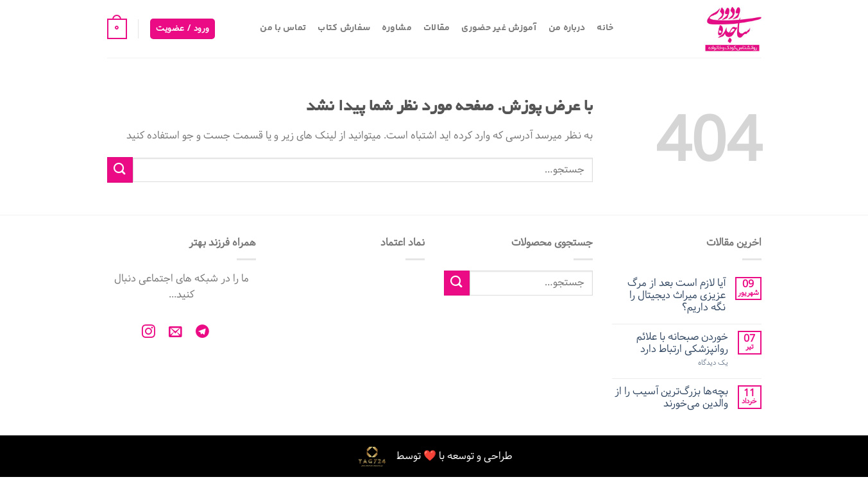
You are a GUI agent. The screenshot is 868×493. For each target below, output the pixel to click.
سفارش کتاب (344, 28)
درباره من (567, 28)
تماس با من (283, 28)
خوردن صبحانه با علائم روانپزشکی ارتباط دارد (682, 343)
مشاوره (397, 28)
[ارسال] (120, 170)
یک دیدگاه (713, 363)
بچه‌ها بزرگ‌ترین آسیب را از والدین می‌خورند (671, 397)
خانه (605, 28)
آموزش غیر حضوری (499, 28)
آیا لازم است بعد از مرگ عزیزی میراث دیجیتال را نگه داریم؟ (677, 296)
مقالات (437, 28)
